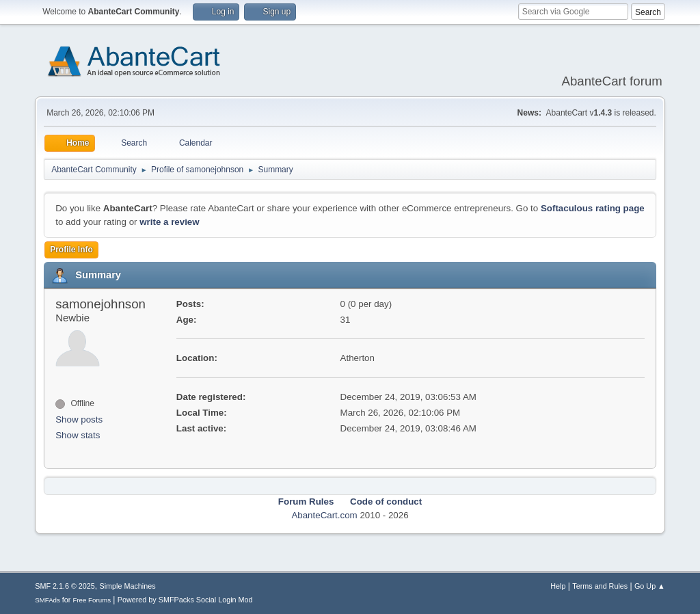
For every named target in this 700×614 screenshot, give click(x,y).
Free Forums (92, 600)
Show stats (78, 435)
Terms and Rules (600, 586)
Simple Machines (128, 586)
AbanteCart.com (324, 515)
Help (558, 586)
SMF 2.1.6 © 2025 (65, 586)
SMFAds (48, 600)
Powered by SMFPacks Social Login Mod (185, 600)
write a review (169, 222)
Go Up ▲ (650, 586)
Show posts (79, 419)
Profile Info (71, 250)
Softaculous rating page (593, 208)
